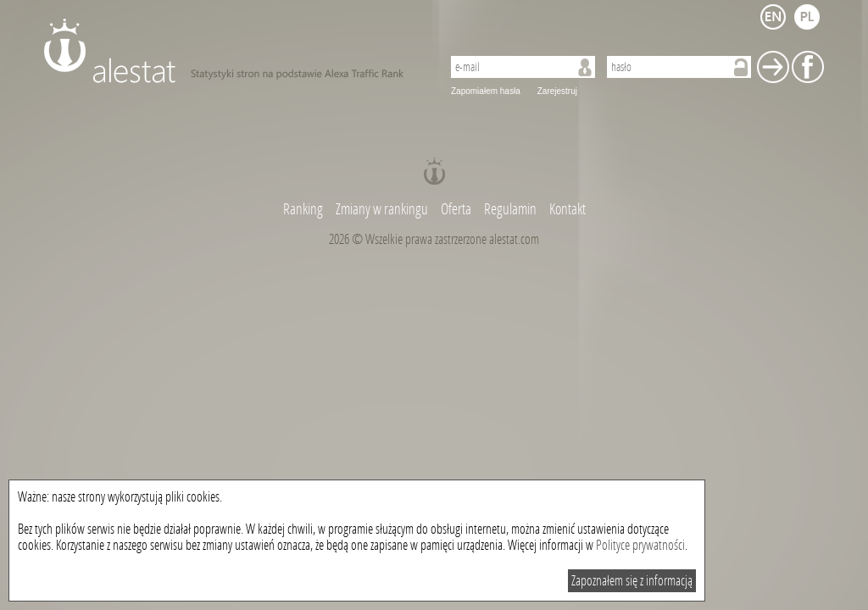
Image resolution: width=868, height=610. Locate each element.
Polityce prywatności (640, 545)
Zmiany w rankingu (383, 209)
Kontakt (568, 209)
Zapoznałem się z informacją (632, 581)
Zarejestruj (557, 91)
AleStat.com (233, 51)
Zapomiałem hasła (486, 91)
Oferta (456, 209)
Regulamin (510, 209)
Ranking (304, 209)
